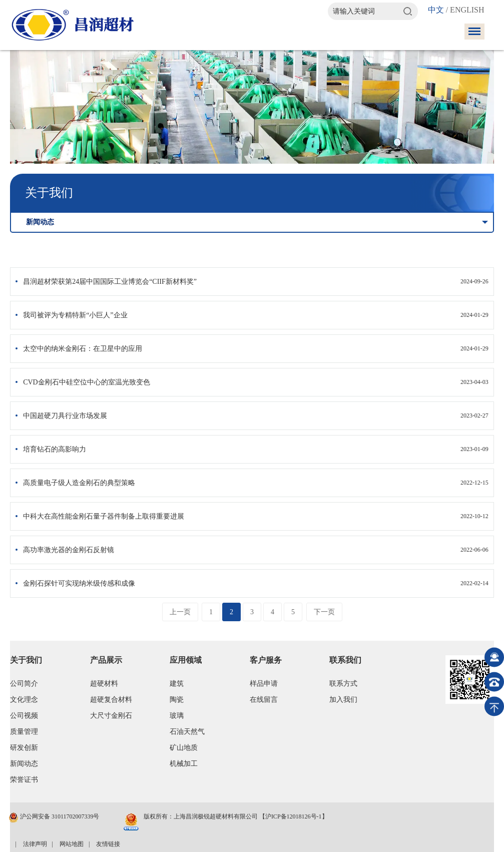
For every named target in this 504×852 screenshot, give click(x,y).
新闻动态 (24, 764)
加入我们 (343, 700)
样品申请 (264, 684)
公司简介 (24, 684)
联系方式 (343, 684)
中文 (436, 10)
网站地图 (72, 844)
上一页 (180, 612)
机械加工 (184, 764)
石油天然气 (187, 732)
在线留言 (264, 700)
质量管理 (24, 732)
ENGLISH (467, 10)
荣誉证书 (24, 780)
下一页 (324, 612)
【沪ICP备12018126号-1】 (294, 816)
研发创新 (24, 748)
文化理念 (24, 700)
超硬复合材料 (111, 700)
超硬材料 (104, 684)
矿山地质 (184, 748)
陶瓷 (177, 700)
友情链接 (108, 844)
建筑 (177, 684)
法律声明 (35, 844)
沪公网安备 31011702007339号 (54, 817)
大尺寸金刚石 (111, 716)
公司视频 (24, 716)
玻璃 (177, 716)
